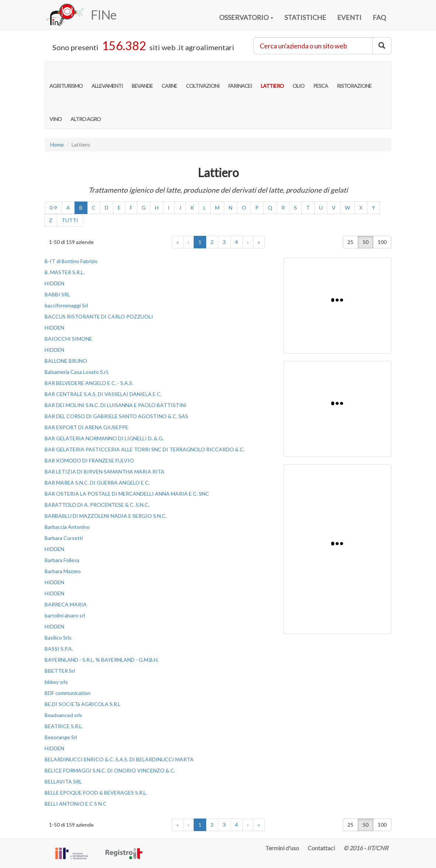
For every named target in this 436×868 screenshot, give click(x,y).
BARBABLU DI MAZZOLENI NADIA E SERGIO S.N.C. (106, 516)
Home (57, 144)
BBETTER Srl (60, 671)
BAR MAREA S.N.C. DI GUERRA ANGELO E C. (97, 483)
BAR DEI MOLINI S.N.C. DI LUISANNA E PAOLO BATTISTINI (116, 405)
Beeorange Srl (61, 737)
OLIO (298, 78)
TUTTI (70, 220)
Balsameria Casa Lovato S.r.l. (77, 372)
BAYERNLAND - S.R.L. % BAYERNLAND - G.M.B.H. (102, 660)
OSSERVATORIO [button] (246, 17)
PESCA (321, 78)
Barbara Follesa (62, 560)
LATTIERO (272, 78)
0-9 (53, 208)
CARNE (169, 78)
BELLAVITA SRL (63, 781)
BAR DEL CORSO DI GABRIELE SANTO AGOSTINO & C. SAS (116, 416)
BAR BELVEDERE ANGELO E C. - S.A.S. (89, 383)
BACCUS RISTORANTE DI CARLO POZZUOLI (99, 316)
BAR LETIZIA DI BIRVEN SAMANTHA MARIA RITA (105, 471)
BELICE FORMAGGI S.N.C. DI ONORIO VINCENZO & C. (110, 770)
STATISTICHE (305, 17)
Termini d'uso (282, 848)
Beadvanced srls (63, 715)
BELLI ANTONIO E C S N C (76, 804)
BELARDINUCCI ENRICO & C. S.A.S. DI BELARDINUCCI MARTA (119, 759)
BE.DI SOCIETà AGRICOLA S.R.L (83, 704)
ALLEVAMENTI (107, 78)
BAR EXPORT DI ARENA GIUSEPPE (86, 427)
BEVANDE (142, 78)
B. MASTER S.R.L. (65, 272)
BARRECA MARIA (66, 604)
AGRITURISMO (66, 78)
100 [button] (382, 242)
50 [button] (366, 242)
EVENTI (349, 17)
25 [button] (350, 242)
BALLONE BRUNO (66, 361)
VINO (56, 111)
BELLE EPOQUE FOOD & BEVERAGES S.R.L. (96, 793)
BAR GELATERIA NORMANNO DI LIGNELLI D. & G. (104, 438)
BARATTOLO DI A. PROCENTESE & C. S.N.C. (97, 505)
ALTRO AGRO (86, 111)
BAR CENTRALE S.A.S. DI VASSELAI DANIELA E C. (103, 394)
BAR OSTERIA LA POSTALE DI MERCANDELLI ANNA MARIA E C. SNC (127, 494)
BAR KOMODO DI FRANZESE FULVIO (89, 460)
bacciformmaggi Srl (66, 305)
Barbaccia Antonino (67, 527)
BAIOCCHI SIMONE (68, 339)
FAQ (379, 17)
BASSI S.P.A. (59, 649)
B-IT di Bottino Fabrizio (71, 261)
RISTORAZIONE (354, 78)
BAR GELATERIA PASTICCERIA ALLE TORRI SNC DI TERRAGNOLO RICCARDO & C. (145, 449)
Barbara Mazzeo (63, 571)
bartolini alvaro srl (65, 615)
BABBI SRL (57, 294)
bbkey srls (56, 682)
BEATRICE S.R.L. (64, 726)
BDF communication (68, 693)
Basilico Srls (58, 638)
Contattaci (321, 848)
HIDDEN (54, 283)
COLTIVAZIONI (203, 78)
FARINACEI (240, 78)
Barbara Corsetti (64, 538)
